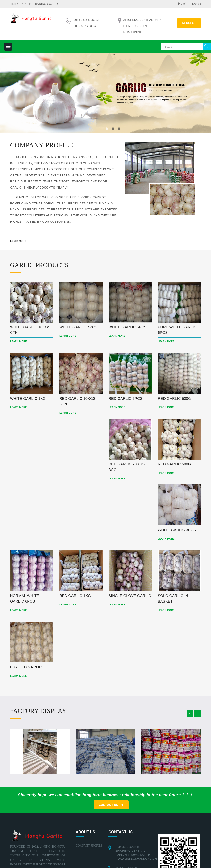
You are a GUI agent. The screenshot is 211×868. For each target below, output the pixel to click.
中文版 (181, 4)
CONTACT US (111, 811)
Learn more (18, 241)
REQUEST (189, 23)
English (196, 4)
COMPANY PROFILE (89, 851)
